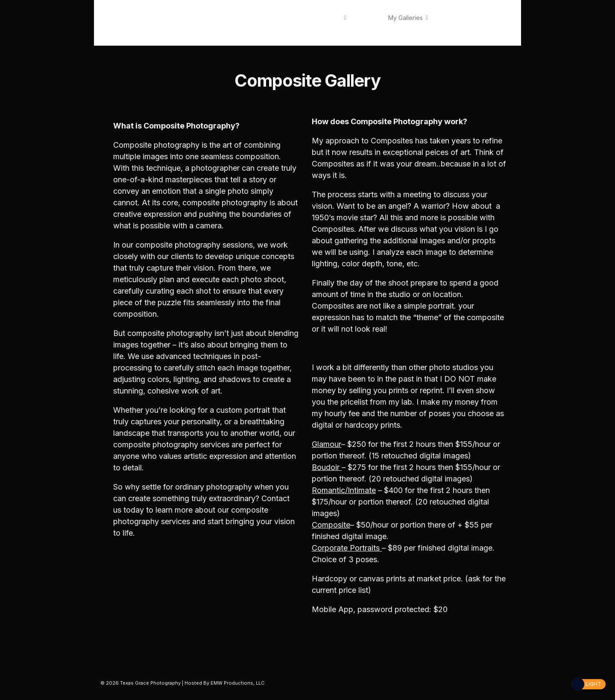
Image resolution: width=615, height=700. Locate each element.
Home (270, 18)
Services (367, 18)
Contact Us (281, 28)
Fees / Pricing (456, 18)
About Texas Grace (314, 18)
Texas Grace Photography (138, 22)
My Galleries (406, 18)
